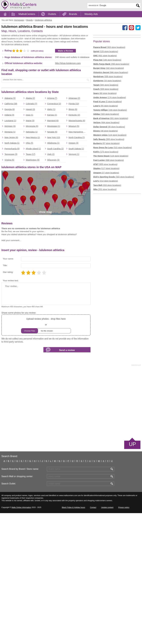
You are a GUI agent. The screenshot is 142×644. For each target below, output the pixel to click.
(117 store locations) (106, 213)
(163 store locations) (106, 158)
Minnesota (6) (32, 212)
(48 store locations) (105, 175)
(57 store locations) (106, 188)
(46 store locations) (109, 171)
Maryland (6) (53, 207)
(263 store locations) (109, 183)
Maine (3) (30, 207)
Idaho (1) (51, 196)
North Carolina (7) (77, 224)
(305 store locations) (108, 121)
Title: (5, 396)
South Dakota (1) (76, 235)
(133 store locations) (106, 96)
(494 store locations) (106, 167)
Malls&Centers (27, 14)
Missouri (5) (74, 212)
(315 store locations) (112, 192)
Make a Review (65, 94)
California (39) (11, 190)
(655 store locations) (105, 208)
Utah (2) (51, 240)
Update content (107, 638)
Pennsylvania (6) (12, 235)
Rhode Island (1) (33, 235)
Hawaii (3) (30, 196)
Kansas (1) (52, 201)
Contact (93, 638)
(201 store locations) (105, 234)
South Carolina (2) (55, 235)
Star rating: (8, 403)
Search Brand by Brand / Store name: (20, 600)
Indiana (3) (9, 201)
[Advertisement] (25, 56)
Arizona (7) (52, 184)
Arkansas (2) (74, 184)
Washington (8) (33, 246)
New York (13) (54, 224)
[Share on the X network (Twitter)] (138, 28)
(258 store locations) (111, 108)
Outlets (52, 14)
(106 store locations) (107, 104)
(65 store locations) (106, 150)
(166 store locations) (110, 154)
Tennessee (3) (11, 240)
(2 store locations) (107, 146)
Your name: (8, 390)
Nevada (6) (52, 218)
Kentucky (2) (74, 201)
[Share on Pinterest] (131, 28)
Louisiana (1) (10, 207)
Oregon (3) (73, 229)
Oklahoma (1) (53, 229)
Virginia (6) (9, 246)
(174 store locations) (109, 142)
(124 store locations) (110, 179)
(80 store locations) (105, 137)
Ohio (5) (30, 229)
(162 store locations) (108, 112)
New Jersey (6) (11, 224)
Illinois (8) (73, 196)
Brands (73, 14)
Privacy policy (124, 638)
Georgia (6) (10, 196)
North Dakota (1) (12, 229)
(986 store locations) (111, 117)
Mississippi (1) (54, 212)
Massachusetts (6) (77, 207)
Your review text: (11, 411)
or (46, 456)
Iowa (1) (30, 201)
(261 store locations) (111, 162)
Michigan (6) (10, 212)
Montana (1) (10, 218)
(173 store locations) (106, 196)
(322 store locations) (114, 221)
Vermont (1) (74, 240)
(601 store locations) (105, 100)
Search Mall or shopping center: (17, 607)
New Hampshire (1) (77, 218)
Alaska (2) (30, 184)
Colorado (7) (32, 190)
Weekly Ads (91, 14)
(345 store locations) (106, 129)
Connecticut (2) (54, 190)
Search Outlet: (9, 614)
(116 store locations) (111, 200)
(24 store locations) (107, 125)
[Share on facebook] (125, 28)
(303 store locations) (109, 91)
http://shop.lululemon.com (68, 106)
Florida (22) (74, 190)
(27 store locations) (106, 217)
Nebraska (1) (32, 218)
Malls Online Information (21, 638)
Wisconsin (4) (53, 246)
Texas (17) (31, 240)
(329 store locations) (106, 133)
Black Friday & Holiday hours (73, 638)
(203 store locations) (107, 229)
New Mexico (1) (33, 224)
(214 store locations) (106, 225)
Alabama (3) (10, 184)
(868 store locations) (108, 204)
